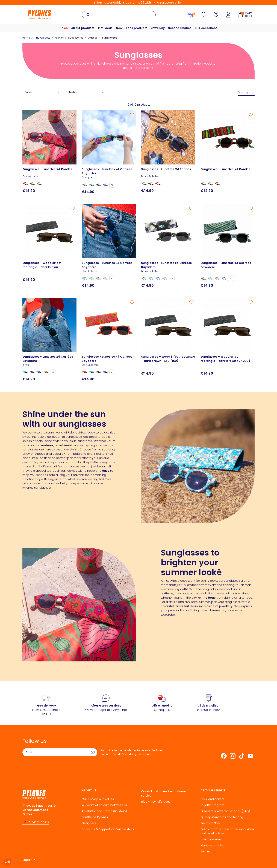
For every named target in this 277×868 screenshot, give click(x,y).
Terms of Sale (210, 823)
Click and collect (213, 799)
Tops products (137, 28)
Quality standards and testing (222, 817)
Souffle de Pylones (95, 817)
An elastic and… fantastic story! (104, 811)
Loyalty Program (212, 805)
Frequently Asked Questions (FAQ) (225, 811)
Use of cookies (211, 839)
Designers (89, 823)
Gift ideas (105, 28)
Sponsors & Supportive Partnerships (108, 829)
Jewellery (158, 28)
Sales (64, 28)
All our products (83, 28)
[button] (7, 862)
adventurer (45, 445)
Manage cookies (212, 845)
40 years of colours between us (104, 805)
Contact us (39, 822)
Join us (205, 851)
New (119, 28)
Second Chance (180, 28)
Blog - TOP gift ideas (156, 802)
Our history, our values (98, 799)
